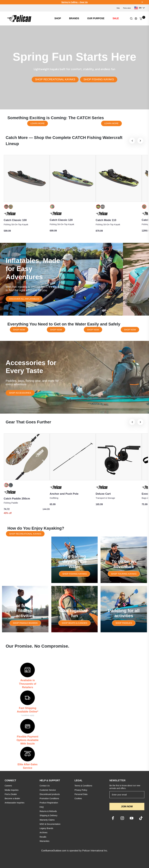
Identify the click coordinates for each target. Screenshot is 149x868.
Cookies (78, 798)
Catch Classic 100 (15, 220)
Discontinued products (50, 794)
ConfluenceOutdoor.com (54, 851)
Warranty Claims (47, 820)
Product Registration (49, 803)
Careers (8, 786)
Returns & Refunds (48, 811)
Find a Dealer (11, 794)
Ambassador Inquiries (14, 803)
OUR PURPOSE (96, 18)
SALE (116, 18)
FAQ (42, 807)
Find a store (127, 8)
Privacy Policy (81, 790)
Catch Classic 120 (61, 220)
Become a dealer (12, 798)
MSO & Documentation (50, 824)
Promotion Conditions (49, 798)
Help (118, 8)
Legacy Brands (46, 828)
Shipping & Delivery (48, 815)
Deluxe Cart (103, 494)
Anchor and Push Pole (64, 494)
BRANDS (74, 18)
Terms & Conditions (83, 786)
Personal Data (81, 794)
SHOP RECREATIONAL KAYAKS (55, 79)
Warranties (44, 841)
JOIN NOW (127, 807)
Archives (44, 833)
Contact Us (45, 786)
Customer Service (48, 790)
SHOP (58, 18)
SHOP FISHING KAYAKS (99, 79)
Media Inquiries (12, 790)
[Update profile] (136, 18)
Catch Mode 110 (106, 220)
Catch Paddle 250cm (17, 499)
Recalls (43, 837)
